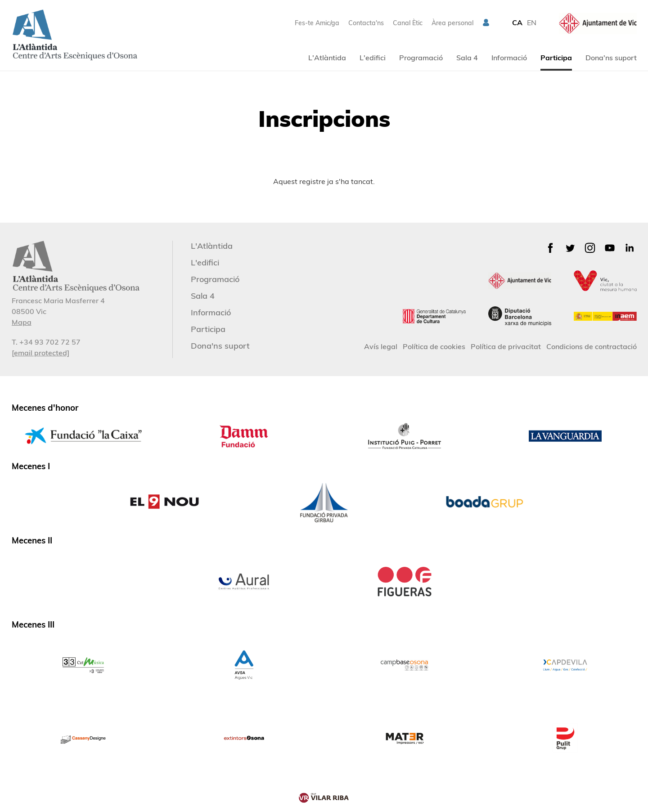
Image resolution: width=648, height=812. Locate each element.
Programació (421, 58)
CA (517, 22)
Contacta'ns (366, 23)
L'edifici (373, 58)
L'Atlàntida (327, 58)
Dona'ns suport (611, 58)
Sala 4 (467, 58)
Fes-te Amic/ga (317, 23)
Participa (556, 58)
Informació (509, 58)
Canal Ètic (408, 23)
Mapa (22, 322)
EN (532, 22)
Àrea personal (452, 23)
